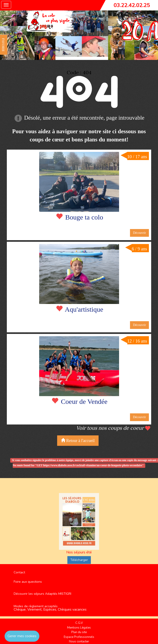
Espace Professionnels (79, 637)
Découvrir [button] (139, 233)
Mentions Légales (79, 628)
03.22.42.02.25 (132, 5)
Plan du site (79, 632)
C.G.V (79, 623)
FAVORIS (3, 45)
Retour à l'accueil (78, 440)
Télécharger (79, 560)
